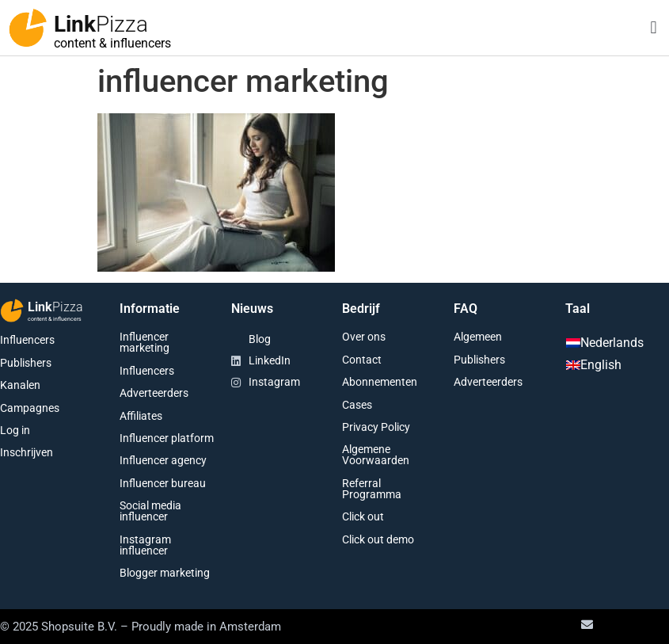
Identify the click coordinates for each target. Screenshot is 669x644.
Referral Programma (372, 489)
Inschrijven (27, 452)
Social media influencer (150, 511)
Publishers (26, 363)
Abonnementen (380, 382)
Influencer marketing (144, 342)
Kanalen (20, 385)
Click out (363, 516)
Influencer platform (167, 438)
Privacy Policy (376, 427)
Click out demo (378, 539)
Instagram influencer (145, 545)
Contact (362, 360)
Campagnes (30, 408)
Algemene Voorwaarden (376, 455)
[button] (654, 28)
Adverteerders (154, 393)
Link (101, 24)
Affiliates (141, 416)
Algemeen (478, 337)
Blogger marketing (165, 573)
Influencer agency (163, 460)
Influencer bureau (163, 483)
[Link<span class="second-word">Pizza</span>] (28, 28)
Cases (357, 405)
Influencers (27, 340)
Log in (15, 430)
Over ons (364, 337)
